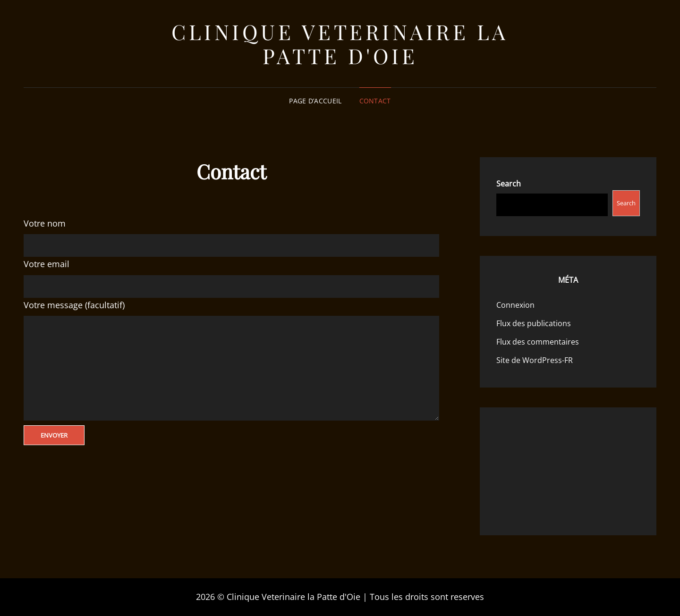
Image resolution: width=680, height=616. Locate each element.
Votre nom (45, 223)
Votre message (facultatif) (74, 305)
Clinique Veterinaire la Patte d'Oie (340, 43)
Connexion (515, 305)
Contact (375, 101)
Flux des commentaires (538, 342)
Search (509, 184)
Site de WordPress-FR (535, 360)
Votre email (47, 264)
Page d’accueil (315, 101)
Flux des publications (534, 323)
